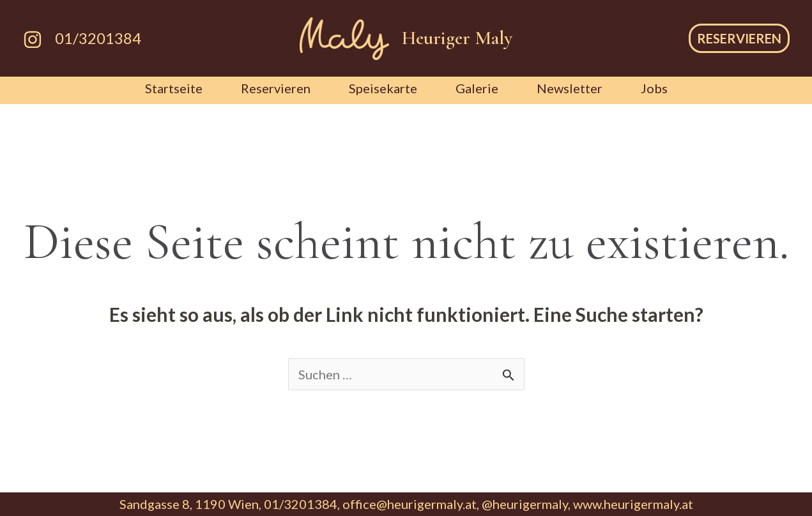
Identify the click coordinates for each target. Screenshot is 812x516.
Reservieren (276, 88)
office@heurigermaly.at (410, 504)
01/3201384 (98, 38)
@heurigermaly (525, 504)
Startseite (174, 88)
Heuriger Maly (457, 38)
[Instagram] (33, 40)
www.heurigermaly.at (633, 504)
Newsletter (570, 88)
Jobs (654, 88)
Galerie (477, 88)
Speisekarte (383, 88)
